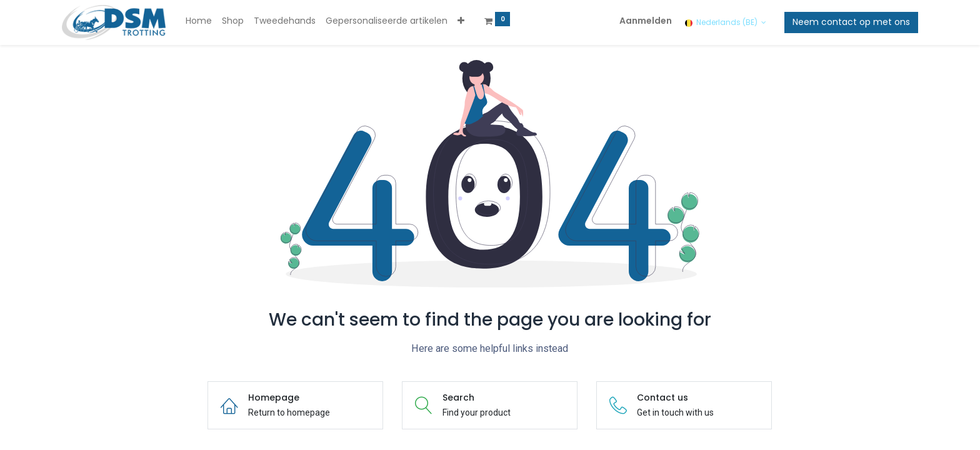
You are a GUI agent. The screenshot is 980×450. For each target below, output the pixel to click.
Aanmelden (646, 21)
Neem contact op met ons (851, 22)
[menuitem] (199, 21)
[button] (461, 21)
